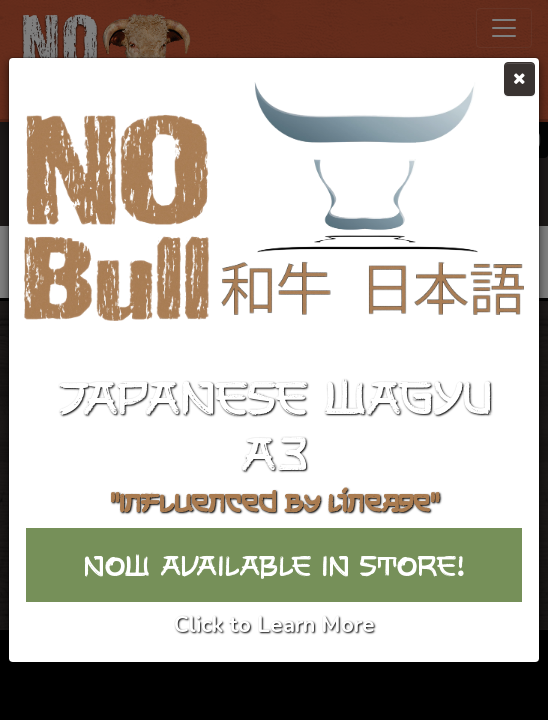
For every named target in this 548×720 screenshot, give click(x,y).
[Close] (519, 79)
